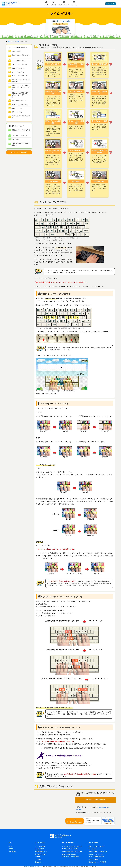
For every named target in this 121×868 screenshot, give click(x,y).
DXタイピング (93, 849)
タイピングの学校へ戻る (19, 152)
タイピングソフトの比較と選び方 (21, 117)
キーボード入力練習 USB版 (96, 857)
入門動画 (38, 857)
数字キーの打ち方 (17, 108)
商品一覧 (74, 3)
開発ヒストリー (39, 862)
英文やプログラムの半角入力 (20, 104)
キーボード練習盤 (94, 859)
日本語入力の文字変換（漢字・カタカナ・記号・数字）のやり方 (21, 95)
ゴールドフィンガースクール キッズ (72, 846)
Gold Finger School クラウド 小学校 (72, 851)
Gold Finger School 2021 (69, 854)
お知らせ (53, 3)
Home (9, 41)
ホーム (46, 3)
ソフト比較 (38, 859)
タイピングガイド (64, 3)
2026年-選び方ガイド (41, 851)
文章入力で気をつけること (19, 101)
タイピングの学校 (15, 41)
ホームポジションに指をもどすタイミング (21, 81)
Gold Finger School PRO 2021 (71, 857)
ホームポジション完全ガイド (20, 64)
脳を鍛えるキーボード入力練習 (97, 862)
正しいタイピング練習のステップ (21, 56)
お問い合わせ (111, 4)
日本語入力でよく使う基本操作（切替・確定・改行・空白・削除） (21, 87)
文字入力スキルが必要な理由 (20, 136)
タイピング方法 (16, 51)
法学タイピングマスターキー (97, 846)
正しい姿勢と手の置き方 (19, 61)
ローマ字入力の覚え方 (18, 72)
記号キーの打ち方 (17, 112)
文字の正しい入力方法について (95, 800)
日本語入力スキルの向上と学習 (21, 130)
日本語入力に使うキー (18, 68)
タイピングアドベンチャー (96, 854)
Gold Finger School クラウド (70, 849)
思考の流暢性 (15, 139)
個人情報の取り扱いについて (36, 866)
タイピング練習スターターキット (98, 851)
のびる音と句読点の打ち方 (19, 76)
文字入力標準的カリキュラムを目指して (21, 144)
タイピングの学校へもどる (75, 821)
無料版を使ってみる (41, 854)
